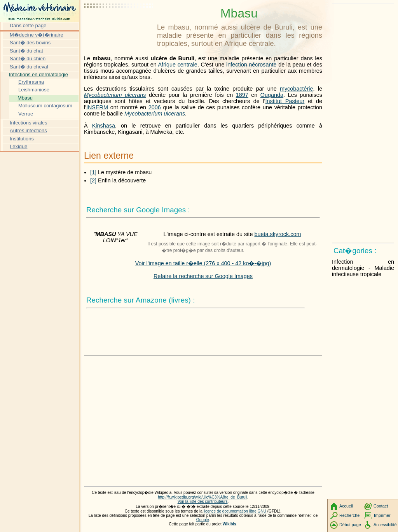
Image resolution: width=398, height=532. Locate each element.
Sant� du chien (28, 59)
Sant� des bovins (30, 43)
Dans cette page (28, 25)
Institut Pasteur (285, 101)
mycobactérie (297, 89)
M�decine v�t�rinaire (37, 35)
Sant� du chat (26, 51)
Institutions (22, 139)
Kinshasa (104, 126)
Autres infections (28, 130)
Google (203, 520)
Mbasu (25, 98)
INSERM (97, 107)
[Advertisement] (119, 25)
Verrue (26, 114)
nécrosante (263, 65)
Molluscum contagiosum (45, 106)
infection (237, 65)
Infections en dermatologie (38, 74)
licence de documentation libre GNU (236, 511)
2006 (155, 107)
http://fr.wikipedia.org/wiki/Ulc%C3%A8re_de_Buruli (202, 497)
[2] (93, 180)
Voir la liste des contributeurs (203, 501)
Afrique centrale (177, 65)
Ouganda (272, 95)
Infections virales (28, 123)
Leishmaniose (34, 90)
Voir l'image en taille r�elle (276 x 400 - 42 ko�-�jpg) (203, 263)
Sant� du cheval (29, 67)
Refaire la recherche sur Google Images (203, 276)
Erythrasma (31, 82)
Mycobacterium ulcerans (115, 95)
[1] (93, 172)
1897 (242, 95)
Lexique (18, 146)
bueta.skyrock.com (278, 234)
